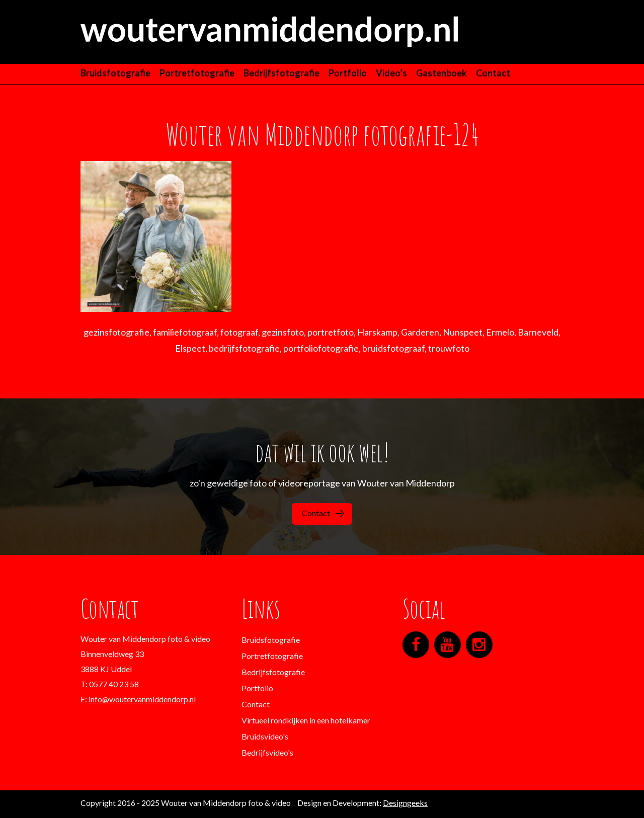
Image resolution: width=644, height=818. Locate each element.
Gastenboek (441, 73)
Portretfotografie (197, 73)
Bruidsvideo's (265, 736)
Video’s (391, 73)
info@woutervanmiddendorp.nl (142, 699)
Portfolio (348, 73)
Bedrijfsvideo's (267, 752)
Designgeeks (405, 803)
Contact (493, 73)
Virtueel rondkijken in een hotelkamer (306, 720)
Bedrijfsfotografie (281, 73)
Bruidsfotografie (115, 73)
